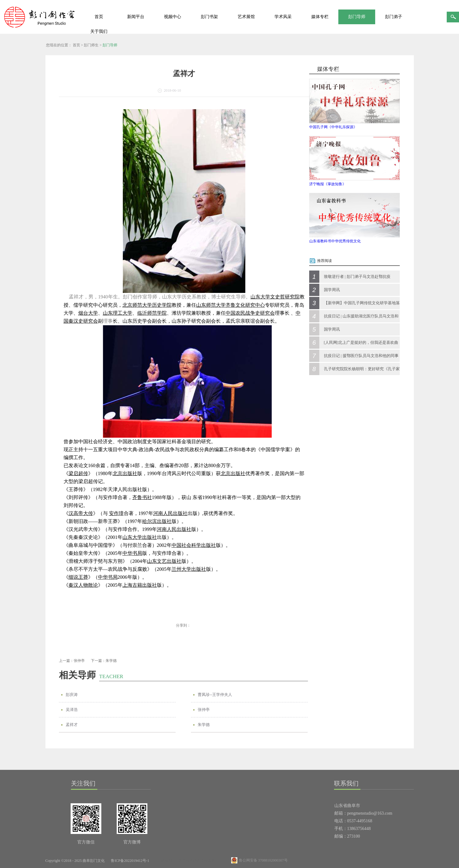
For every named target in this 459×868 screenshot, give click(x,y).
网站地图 (164, 861)
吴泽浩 (72, 710)
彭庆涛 (72, 695)
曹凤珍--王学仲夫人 (215, 695)
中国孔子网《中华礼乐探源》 (333, 127)
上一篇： (72, 661)
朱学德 (204, 725)
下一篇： (104, 661)
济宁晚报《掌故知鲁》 (328, 184)
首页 (99, 17)
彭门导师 (110, 45)
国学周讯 (332, 290)
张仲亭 (204, 710)
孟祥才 (72, 725)
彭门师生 (91, 45)
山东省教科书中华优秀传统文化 (335, 241)
